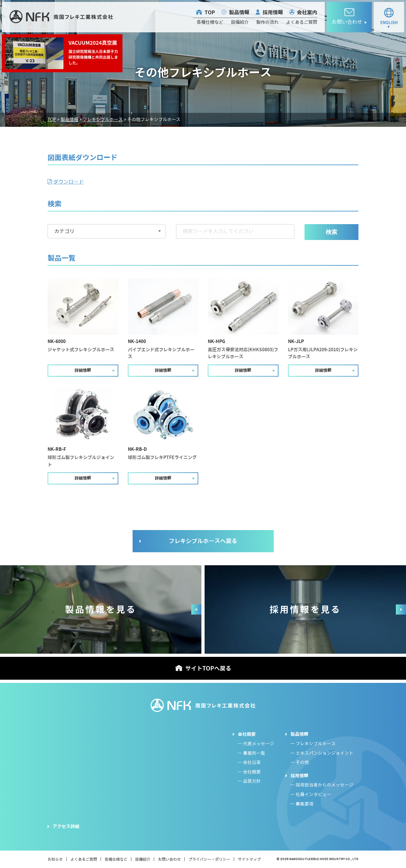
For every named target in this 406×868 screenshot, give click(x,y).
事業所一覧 (254, 753)
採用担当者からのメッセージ (324, 785)
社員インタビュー (313, 795)
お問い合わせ (169, 859)
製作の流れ (267, 22)
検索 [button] (331, 232)
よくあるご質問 (302, 22)
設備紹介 (240, 22)
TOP (210, 13)
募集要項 (304, 804)
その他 (302, 763)
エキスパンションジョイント (324, 753)
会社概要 (247, 734)
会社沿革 (252, 763)
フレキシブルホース (316, 744)
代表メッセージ (259, 744)
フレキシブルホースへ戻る (203, 541)
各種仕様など (210, 22)
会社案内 (307, 13)
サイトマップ (249, 859)
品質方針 (252, 781)
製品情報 (239, 13)
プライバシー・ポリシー (209, 859)
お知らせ (55, 859)
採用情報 (273, 13)
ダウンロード (69, 182)
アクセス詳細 (66, 826)
